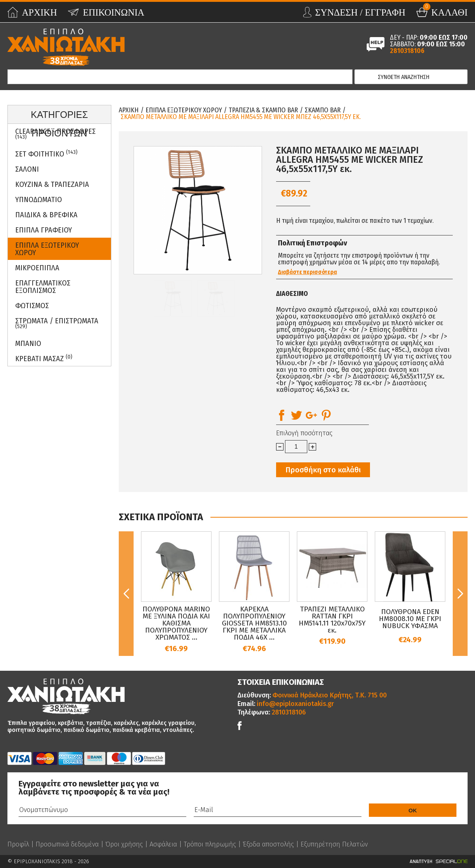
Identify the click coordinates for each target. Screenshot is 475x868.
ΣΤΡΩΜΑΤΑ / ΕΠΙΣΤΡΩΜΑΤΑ (57, 323)
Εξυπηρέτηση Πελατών (334, 844)
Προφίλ (18, 844)
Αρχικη (129, 110)
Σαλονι (27, 169)
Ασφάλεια (163, 844)
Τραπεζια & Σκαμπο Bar (263, 110)
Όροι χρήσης (124, 844)
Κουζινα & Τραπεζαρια (52, 184)
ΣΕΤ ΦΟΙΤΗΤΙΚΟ (46, 154)
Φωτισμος (32, 306)
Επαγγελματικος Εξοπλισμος (43, 287)
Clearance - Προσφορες (55, 133)
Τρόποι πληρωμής (210, 844)
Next (460, 594)
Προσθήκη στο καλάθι (323, 470)
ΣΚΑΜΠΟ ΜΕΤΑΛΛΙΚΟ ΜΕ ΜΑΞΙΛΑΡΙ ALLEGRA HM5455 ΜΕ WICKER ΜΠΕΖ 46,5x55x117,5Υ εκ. (241, 117)
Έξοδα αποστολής (268, 844)
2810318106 (407, 51)
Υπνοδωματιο (39, 199)
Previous (126, 594)
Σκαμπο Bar (323, 110)
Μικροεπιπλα (37, 268)
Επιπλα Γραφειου (44, 230)
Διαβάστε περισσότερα (307, 272)
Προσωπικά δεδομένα (67, 844)
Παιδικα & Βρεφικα (46, 215)
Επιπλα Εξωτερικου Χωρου (47, 249)
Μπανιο (28, 343)
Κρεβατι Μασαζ (44, 358)
